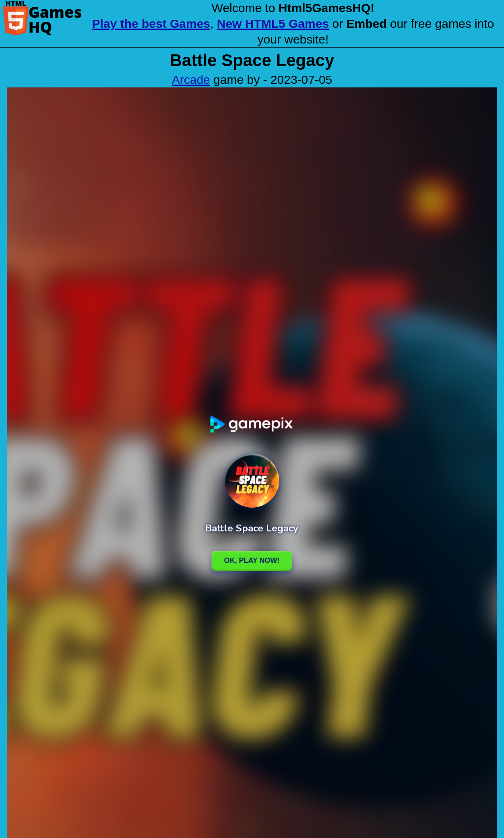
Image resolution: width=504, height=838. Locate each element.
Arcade (191, 80)
